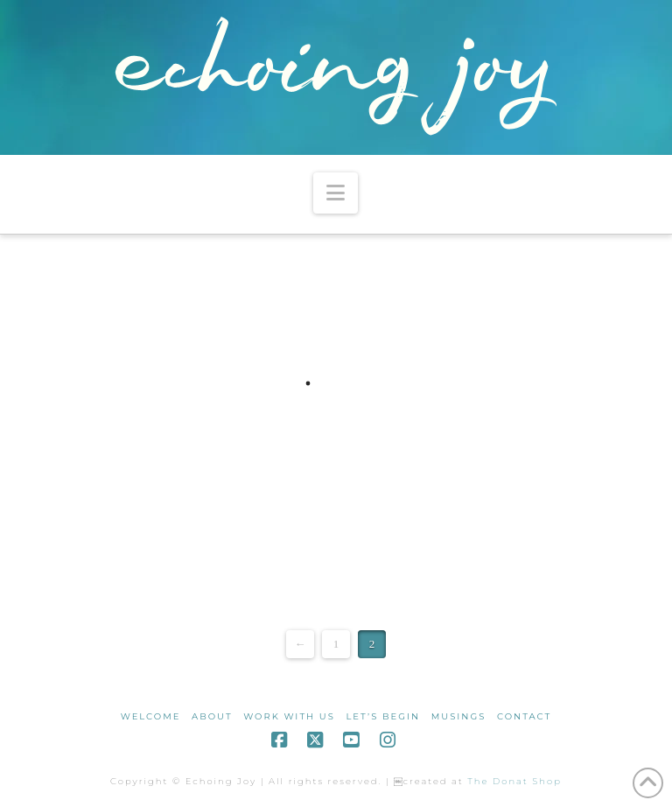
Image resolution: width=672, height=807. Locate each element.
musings (459, 716)
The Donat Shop (514, 781)
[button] (336, 193)
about (212, 716)
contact (524, 716)
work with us (289, 716)
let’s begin (383, 716)
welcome (151, 716)
